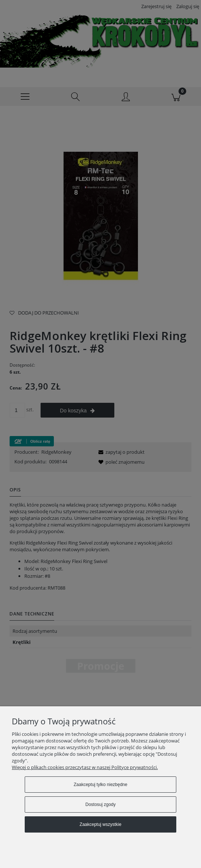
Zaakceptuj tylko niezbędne (100, 785)
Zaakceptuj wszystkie (100, 824)
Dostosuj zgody (100, 804)
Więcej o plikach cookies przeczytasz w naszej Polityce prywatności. (85, 767)
